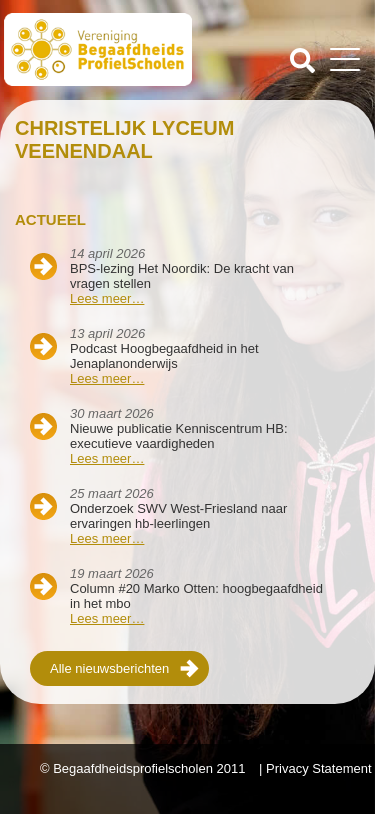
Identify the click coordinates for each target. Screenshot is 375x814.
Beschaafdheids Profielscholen (98, 53)
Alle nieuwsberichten (109, 668)
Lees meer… (107, 298)
